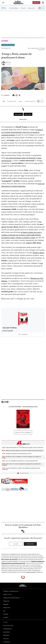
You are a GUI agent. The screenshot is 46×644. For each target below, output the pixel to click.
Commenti (5, 95)
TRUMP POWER (10, 328)
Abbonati (36, 3)
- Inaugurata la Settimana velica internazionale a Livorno (17, 454)
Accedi (16, 544)
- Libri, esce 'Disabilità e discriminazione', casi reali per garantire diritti (20, 461)
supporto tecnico (31, 572)
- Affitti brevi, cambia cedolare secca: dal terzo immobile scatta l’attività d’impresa (23, 451)
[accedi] (43, 3)
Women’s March (38, 253)
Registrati (30, 544)
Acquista (23, 334)
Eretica (8, 62)
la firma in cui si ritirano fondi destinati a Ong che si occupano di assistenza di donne (22, 132)
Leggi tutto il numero (23, 432)
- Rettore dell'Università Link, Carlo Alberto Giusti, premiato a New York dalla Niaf (23, 448)
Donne (5, 41)
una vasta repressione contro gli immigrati (21, 158)
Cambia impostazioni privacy (11, 598)
